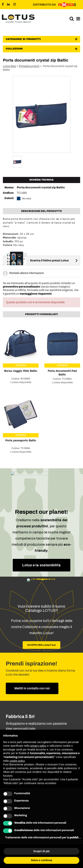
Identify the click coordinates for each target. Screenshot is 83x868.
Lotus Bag (9, 66)
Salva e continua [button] (41, 860)
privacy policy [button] (38, 746)
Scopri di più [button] (42, 851)
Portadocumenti (29, 66)
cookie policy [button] (17, 761)
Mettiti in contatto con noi (32, 688)
